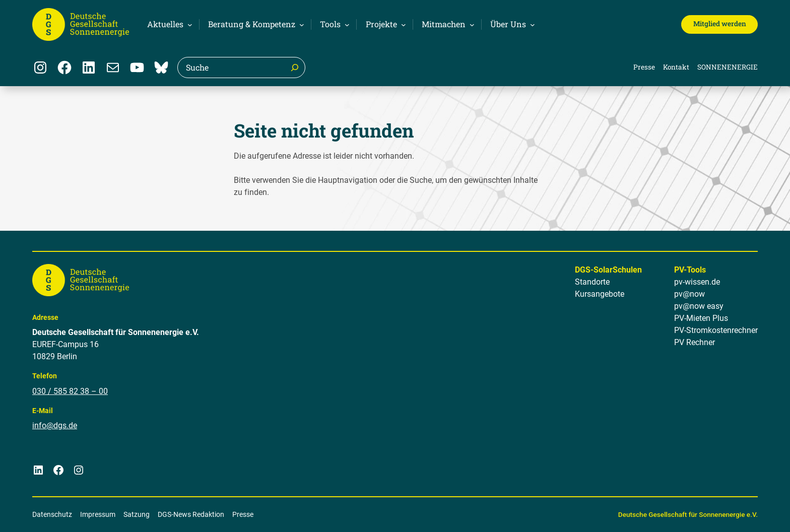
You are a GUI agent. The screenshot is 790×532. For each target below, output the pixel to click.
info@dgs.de (55, 426)
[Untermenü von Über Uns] (511, 24)
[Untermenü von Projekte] (384, 24)
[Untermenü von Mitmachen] (447, 24)
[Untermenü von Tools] (333, 24)
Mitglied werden (720, 24)
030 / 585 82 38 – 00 (70, 391)
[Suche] (295, 68)
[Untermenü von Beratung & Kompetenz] (255, 24)
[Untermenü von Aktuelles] (168, 24)
